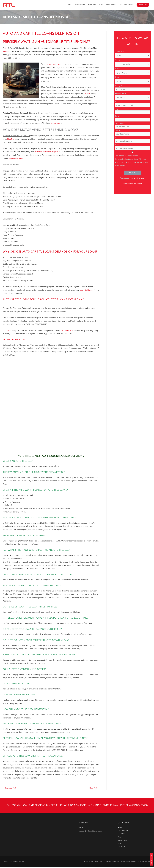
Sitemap (108, 863)
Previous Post (10, 788)
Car (6, 48)
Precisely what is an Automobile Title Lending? (45, 42)
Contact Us (129, 5)
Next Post (94, 788)
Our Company (80, 5)
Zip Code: (119, 105)
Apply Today (56, 123)
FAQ (120, 5)
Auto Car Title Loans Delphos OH (48, 152)
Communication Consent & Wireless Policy (127, 863)
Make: (117, 60)
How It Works (111, 5)
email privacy (139, 193)
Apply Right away (16, 158)
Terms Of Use (88, 863)
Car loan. (87, 94)
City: (117, 113)
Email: (117, 149)
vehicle (6, 51)
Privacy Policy (99, 863)
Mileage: (118, 87)
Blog (101, 5)
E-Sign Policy (147, 863)
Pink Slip (11, 139)
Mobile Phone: (121, 158)
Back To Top (151, 859)
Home (70, 5)
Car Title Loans (67, 330)
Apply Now (92, 5)
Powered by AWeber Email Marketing (132, 198)
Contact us (7, 330)
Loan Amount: (121, 96)
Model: (118, 69)
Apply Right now (86, 290)
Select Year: (120, 51)
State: (117, 122)
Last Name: (120, 140)
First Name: (120, 131)
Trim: (117, 78)
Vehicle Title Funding (55, 64)
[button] (143, 5)
